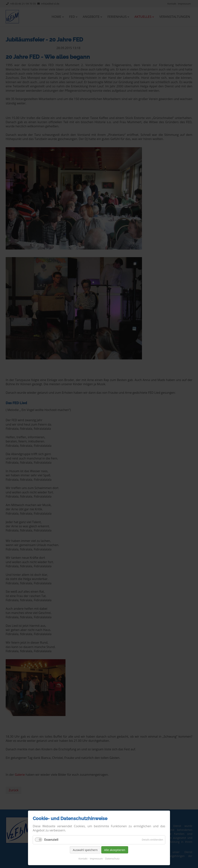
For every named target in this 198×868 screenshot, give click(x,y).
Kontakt (83, 859)
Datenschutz (112, 859)
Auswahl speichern (85, 850)
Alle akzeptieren (115, 850)
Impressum (96, 859)
